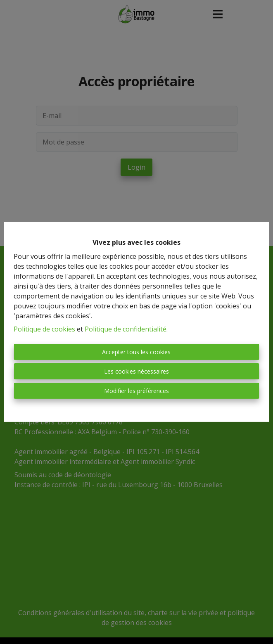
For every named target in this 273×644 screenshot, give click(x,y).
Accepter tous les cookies (136, 352)
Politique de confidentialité (126, 329)
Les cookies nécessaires (136, 371)
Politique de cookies (44, 329)
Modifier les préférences (136, 391)
